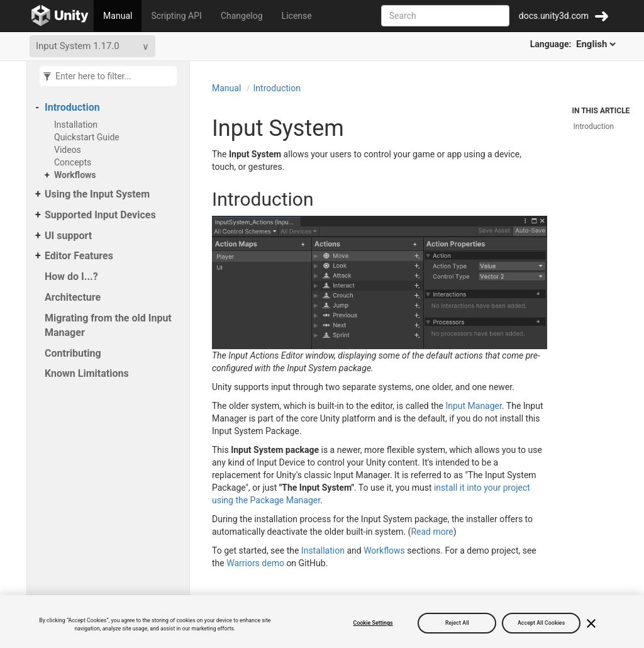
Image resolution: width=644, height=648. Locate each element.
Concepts (73, 162)
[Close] (591, 623)
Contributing (73, 353)
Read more (432, 532)
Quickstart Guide (87, 137)
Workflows (75, 175)
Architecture (73, 297)
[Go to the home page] (60, 16)
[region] (322, 622)
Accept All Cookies (541, 623)
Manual (118, 16)
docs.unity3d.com (554, 16)
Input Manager (474, 406)
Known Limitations (87, 373)
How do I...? (71, 277)
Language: (574, 44)
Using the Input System (97, 194)
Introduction (72, 107)
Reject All (457, 623)
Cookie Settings (373, 623)
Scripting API (176, 16)
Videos (68, 150)
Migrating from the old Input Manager (108, 325)
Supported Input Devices (100, 215)
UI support (68, 236)
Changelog (242, 16)
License (297, 16)
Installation (76, 125)
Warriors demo (255, 563)
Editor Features (79, 256)
